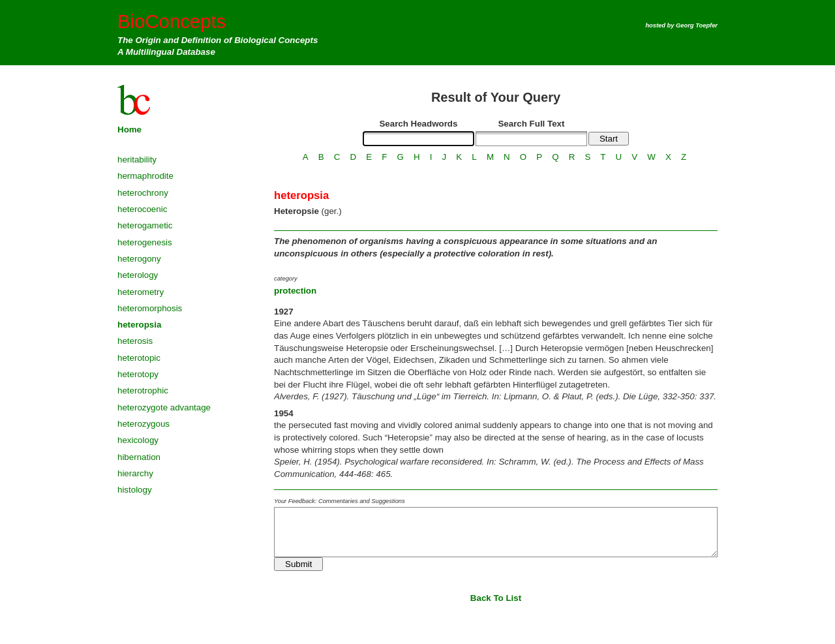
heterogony (139, 259)
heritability (137, 160)
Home (129, 130)
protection (295, 291)
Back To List (496, 598)
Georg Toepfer (697, 25)
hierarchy (135, 473)
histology (135, 490)
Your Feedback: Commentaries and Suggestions (340, 501)
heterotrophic (143, 391)
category (286, 279)
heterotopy (138, 374)
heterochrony (143, 193)
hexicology (138, 440)
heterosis (135, 341)
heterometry (141, 292)
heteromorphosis (150, 308)
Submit (298, 564)
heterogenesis (145, 242)
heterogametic (145, 225)
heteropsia (139, 325)
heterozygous (144, 424)
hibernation (139, 457)
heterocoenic (142, 209)
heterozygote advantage (164, 407)
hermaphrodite (145, 176)
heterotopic (139, 358)
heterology (138, 275)
